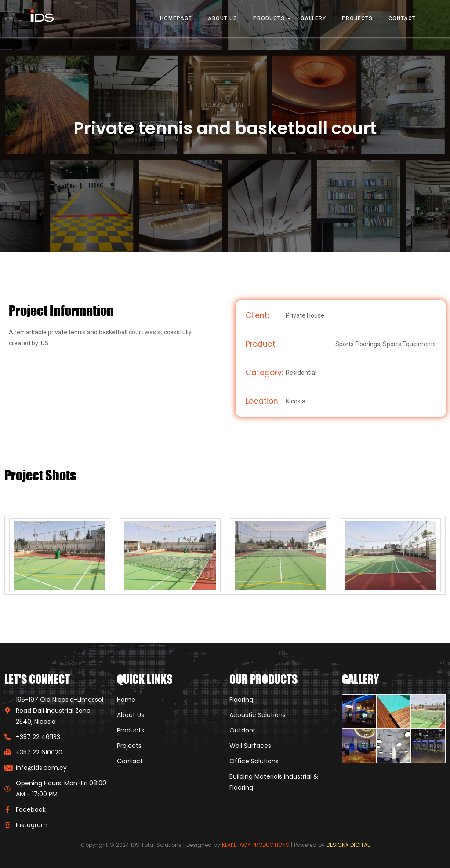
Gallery (313, 18)
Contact (402, 18)
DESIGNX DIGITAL (348, 845)
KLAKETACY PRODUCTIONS (256, 845)
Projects (357, 18)
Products (269, 18)
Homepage (176, 18)
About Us (223, 18)
